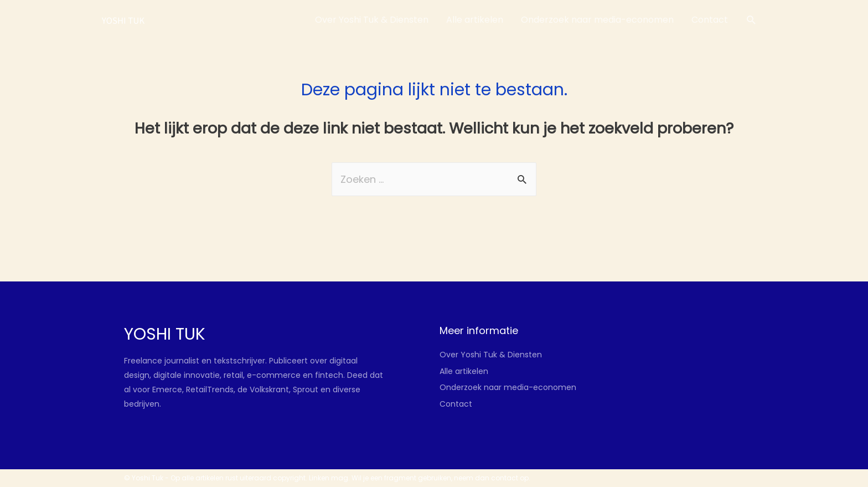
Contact (456, 404)
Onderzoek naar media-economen (508, 387)
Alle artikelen (464, 371)
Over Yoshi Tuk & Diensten (491, 355)
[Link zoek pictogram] (751, 20)
